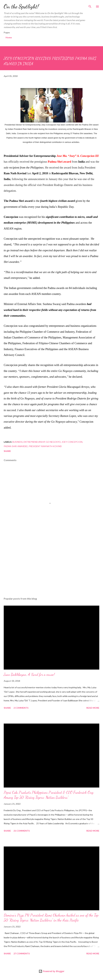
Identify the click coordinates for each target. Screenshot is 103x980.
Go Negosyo (53, 442)
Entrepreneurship (34, 442)
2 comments (21, 708)
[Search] (90, 6)
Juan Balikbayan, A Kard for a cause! (29, 674)
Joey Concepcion (72, 442)
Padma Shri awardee (16, 446)
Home (9, 37)
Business (18, 442)
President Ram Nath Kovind (45, 446)
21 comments (22, 831)
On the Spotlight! (21, 6)
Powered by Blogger (52, 971)
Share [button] (7, 451)
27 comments (22, 953)
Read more (93, 708)
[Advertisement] (52, 565)
